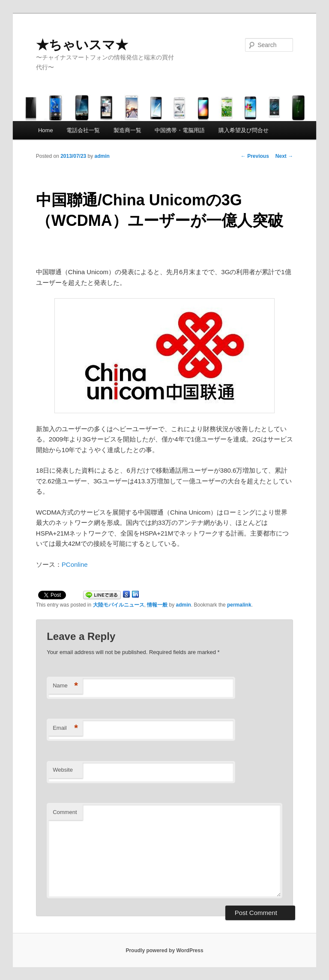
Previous (255, 156)
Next (284, 156)
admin (102, 156)
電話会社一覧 (83, 130)
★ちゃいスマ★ (82, 45)
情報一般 (157, 605)
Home (46, 130)
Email (65, 728)
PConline (75, 564)
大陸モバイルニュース (119, 605)
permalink (239, 605)
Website (63, 770)
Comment (65, 812)
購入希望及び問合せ (244, 130)
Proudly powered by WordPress (164, 950)
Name (65, 686)
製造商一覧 (127, 130)
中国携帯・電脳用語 (180, 130)
